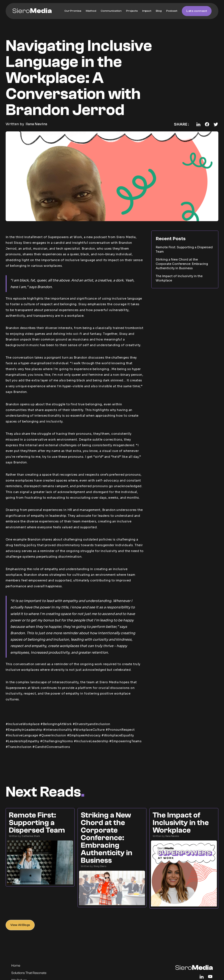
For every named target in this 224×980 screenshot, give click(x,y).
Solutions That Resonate (29, 973)
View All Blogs (20, 925)
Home (16, 966)
